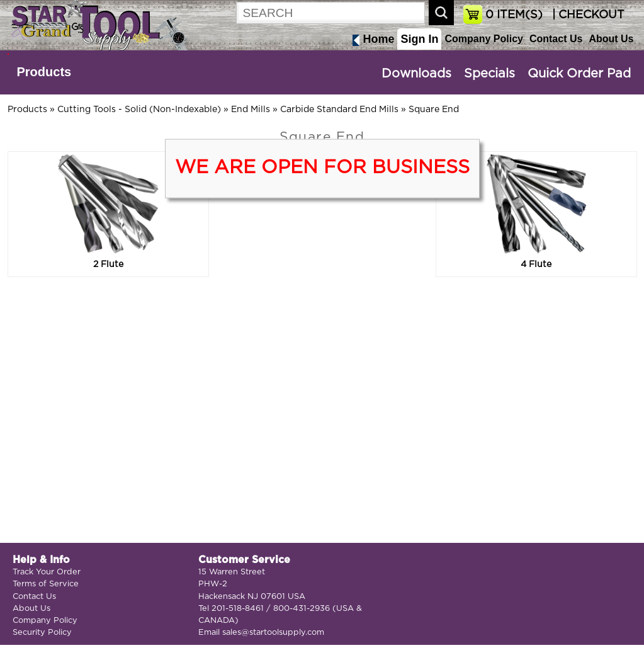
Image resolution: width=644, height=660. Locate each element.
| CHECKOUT (587, 15)
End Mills (251, 110)
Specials (489, 74)
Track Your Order (47, 572)
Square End (434, 110)
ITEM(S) (514, 15)
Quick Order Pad (579, 74)
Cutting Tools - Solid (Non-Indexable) (139, 110)
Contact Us (556, 39)
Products (44, 72)
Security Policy (42, 633)
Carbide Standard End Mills (339, 110)
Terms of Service (46, 584)
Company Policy (483, 39)
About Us (611, 39)
